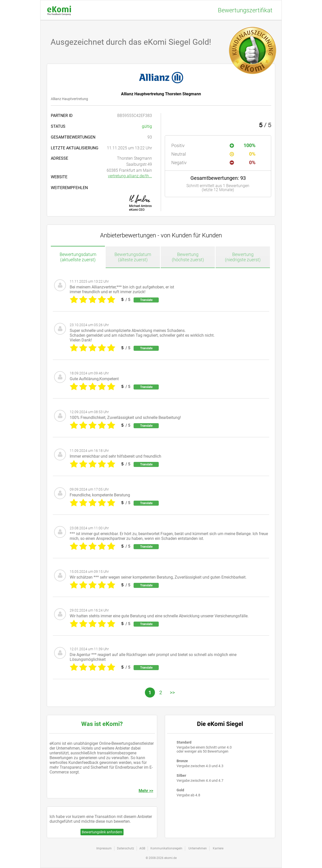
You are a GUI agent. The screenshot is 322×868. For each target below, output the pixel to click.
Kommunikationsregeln (166, 848)
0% (243, 154)
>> (172, 692)
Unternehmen (198, 848)
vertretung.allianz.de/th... (130, 176)
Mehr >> (146, 791)
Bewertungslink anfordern (102, 832)
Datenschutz (126, 848)
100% (243, 145)
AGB (142, 848)
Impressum (104, 848)
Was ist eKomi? (102, 724)
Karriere (218, 848)
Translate (146, 300)
